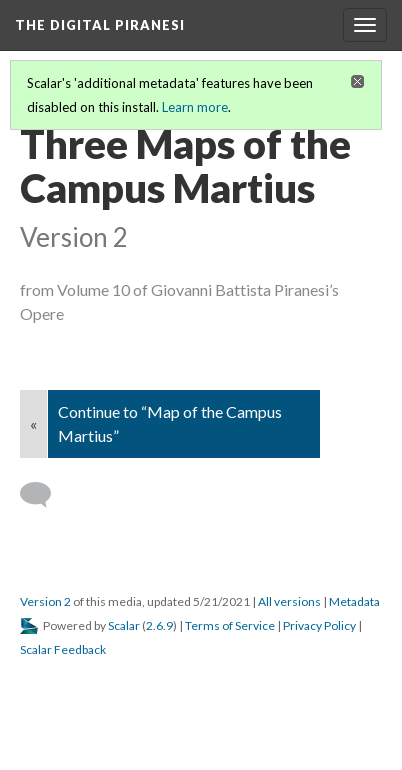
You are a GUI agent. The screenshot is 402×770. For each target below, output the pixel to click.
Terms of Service (230, 625)
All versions (289, 601)
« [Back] (33, 423)
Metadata (354, 601)
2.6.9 (159, 625)
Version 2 (45, 601)
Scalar (124, 625)
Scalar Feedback (63, 649)
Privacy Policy (319, 625)
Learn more (195, 107)
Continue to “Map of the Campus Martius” (170, 423)
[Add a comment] (44, 495)
